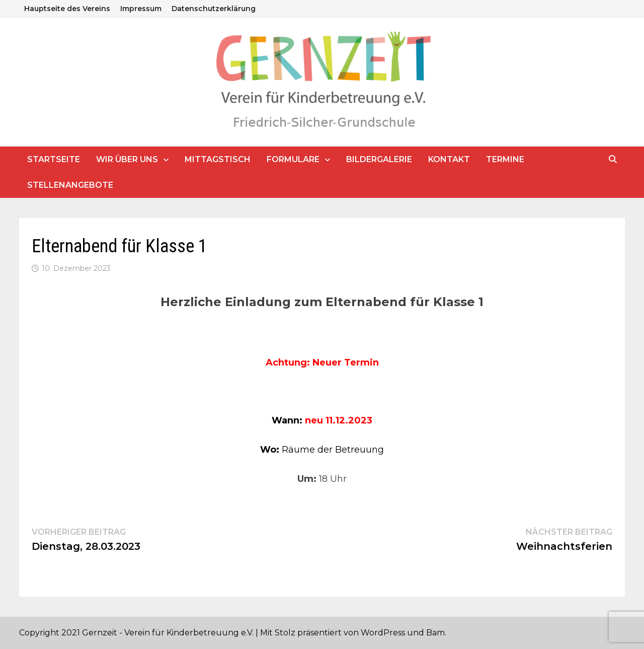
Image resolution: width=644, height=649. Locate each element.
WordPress (383, 633)
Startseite (54, 159)
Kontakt (449, 159)
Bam (435, 633)
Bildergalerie (379, 159)
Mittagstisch (218, 159)
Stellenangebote (70, 185)
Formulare (293, 159)
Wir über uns (127, 159)
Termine (505, 159)
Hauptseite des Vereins (67, 9)
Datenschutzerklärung (214, 9)
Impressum (141, 9)
